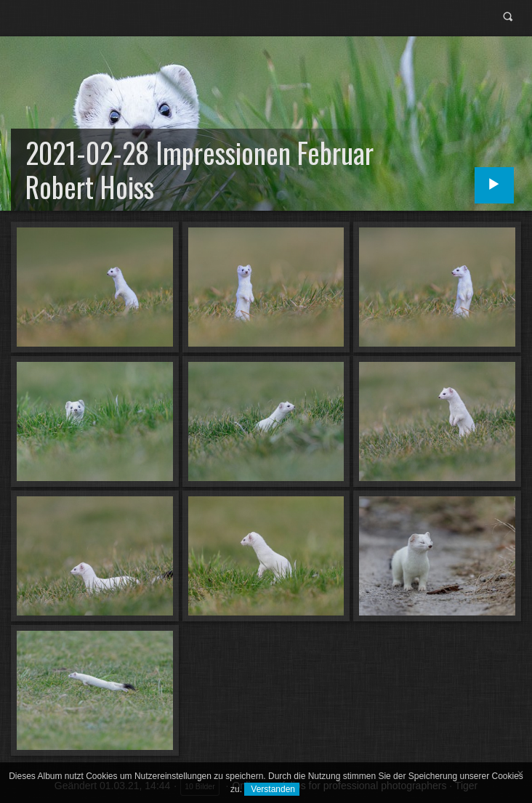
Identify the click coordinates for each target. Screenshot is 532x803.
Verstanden (272, 789)
